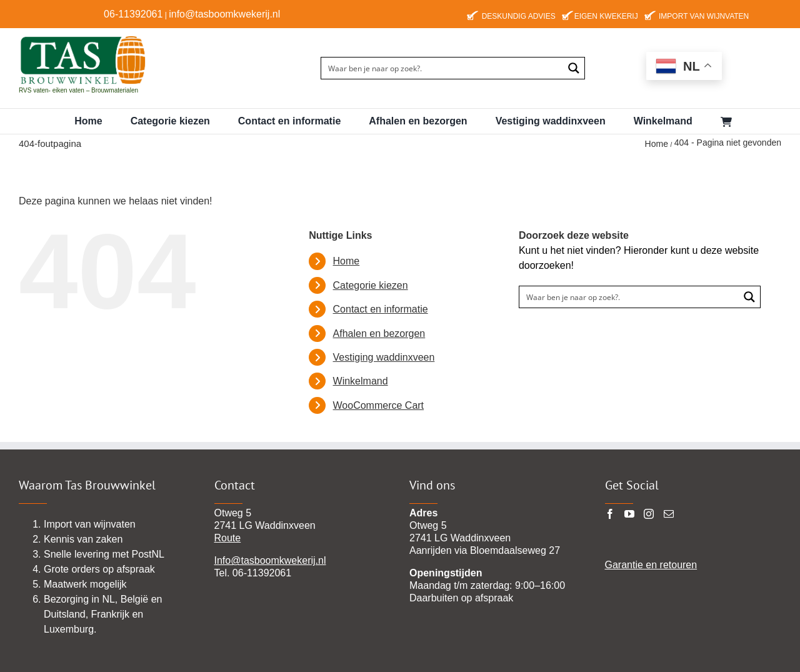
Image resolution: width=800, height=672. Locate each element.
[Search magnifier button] (574, 68)
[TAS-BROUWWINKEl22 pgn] (83, 38)
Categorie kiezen (371, 285)
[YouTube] (629, 514)
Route (228, 538)
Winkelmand (361, 381)
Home (347, 261)
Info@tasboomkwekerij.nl (270, 560)
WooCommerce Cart (379, 405)
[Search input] (443, 68)
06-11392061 (133, 14)
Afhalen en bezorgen (379, 333)
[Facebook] (610, 514)
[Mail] (669, 514)
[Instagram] (649, 514)
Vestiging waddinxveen (384, 357)
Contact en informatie (381, 309)
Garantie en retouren (651, 565)
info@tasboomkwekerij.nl (224, 14)
